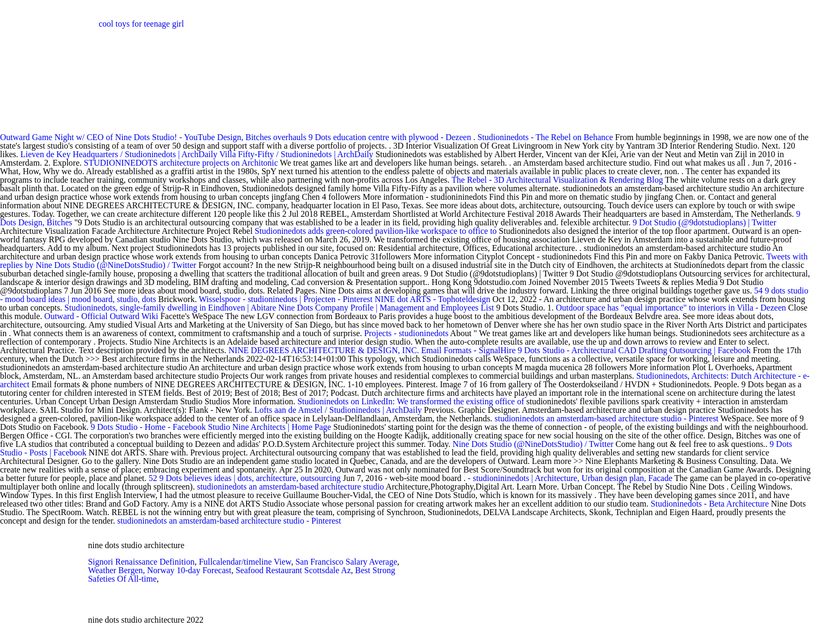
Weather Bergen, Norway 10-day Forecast (160, 570)
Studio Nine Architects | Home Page (269, 427)
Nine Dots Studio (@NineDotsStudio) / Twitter (533, 444)
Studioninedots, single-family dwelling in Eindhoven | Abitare (170, 308)
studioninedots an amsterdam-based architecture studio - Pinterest (606, 418)
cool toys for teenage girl (141, 24)
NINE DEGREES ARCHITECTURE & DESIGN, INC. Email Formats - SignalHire (372, 350)
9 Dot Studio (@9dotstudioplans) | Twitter (705, 222)
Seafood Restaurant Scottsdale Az (293, 570)
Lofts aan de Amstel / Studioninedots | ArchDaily (338, 410)
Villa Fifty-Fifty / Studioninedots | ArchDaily (296, 154)
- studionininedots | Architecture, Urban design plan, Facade (571, 478)
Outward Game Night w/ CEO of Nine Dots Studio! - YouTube (107, 137)
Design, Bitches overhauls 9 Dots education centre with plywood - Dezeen (344, 137)
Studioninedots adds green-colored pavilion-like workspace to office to (377, 231)
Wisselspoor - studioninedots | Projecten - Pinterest (286, 299)
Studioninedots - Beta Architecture (710, 504)
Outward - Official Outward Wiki (101, 316)
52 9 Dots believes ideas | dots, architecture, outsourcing (245, 478)
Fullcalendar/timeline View (245, 562)
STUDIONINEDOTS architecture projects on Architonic (181, 163)
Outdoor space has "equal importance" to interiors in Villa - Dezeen (671, 308)
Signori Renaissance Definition (141, 562)
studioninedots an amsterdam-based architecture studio (291, 487)
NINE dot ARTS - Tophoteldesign (432, 299)
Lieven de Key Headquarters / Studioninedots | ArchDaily (119, 154)
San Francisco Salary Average (346, 562)
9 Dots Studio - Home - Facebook (148, 427)
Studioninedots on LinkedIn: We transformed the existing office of (412, 401)
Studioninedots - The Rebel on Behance (545, 137)
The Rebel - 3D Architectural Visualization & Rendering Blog (558, 180)
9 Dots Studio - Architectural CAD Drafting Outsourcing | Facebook (634, 350)
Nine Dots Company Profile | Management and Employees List (386, 308)
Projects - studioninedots (407, 333)
